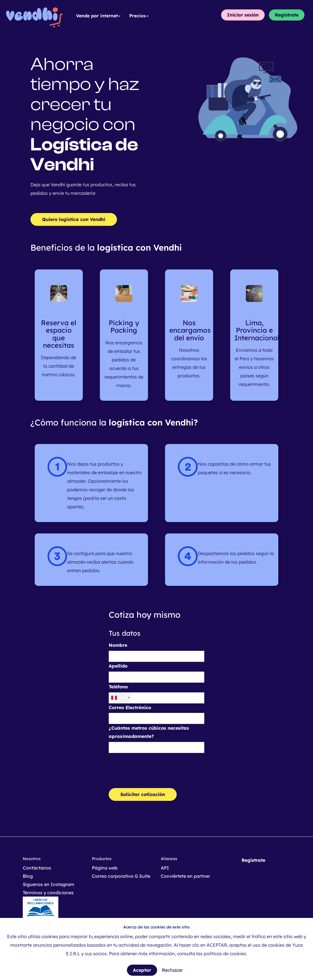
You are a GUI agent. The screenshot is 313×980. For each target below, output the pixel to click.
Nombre (118, 645)
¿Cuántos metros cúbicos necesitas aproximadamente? (149, 732)
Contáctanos (37, 868)
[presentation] (152, 768)
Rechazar (172, 970)
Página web (105, 868)
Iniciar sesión (243, 15)
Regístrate (287, 15)
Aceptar (142, 970)
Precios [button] (139, 16)
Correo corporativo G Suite (121, 876)
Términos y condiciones (48, 893)
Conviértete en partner (185, 876)
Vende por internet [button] (98, 16)
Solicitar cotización (143, 794)
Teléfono (118, 687)
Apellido (118, 666)
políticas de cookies (225, 954)
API (165, 868)
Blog (28, 876)
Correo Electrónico (130, 707)
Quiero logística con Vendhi (74, 219)
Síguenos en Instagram (49, 884)
